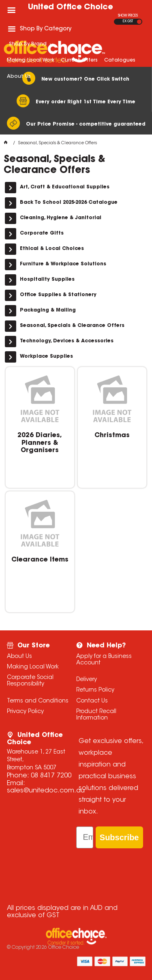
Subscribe (119, 837)
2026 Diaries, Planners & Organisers (40, 443)
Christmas (112, 436)
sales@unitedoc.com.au (46, 791)
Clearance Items (40, 560)
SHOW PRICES (128, 16)
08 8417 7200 (51, 776)
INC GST (139, 22)
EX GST (128, 21)
